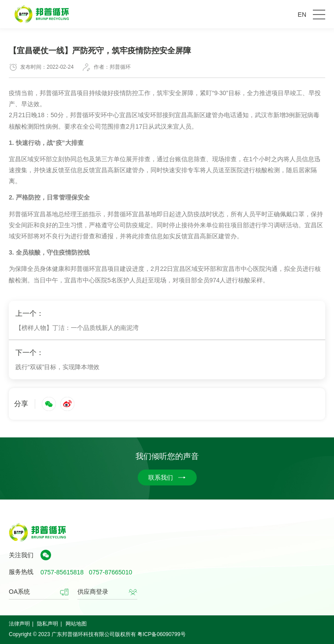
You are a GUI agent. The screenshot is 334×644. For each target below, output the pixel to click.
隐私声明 (48, 624)
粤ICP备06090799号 (161, 634)
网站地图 (76, 624)
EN (302, 15)
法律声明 (19, 624)
